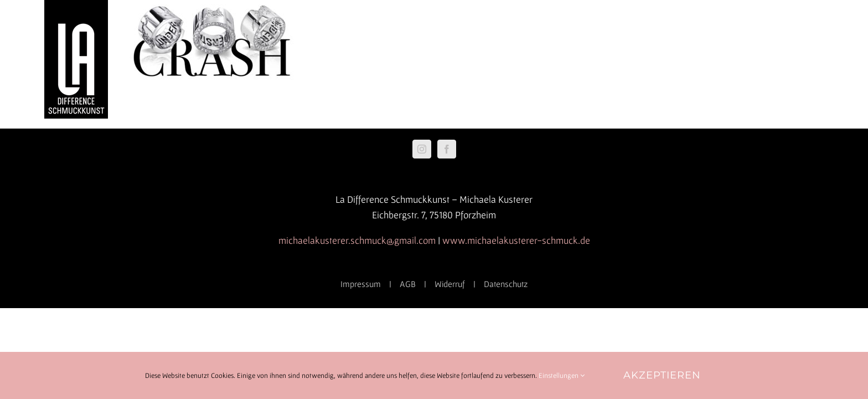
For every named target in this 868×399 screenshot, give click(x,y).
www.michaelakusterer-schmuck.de (516, 240)
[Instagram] (422, 149)
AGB (408, 284)
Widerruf (450, 284)
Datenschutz (506, 284)
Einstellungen (562, 375)
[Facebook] (447, 149)
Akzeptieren (662, 375)
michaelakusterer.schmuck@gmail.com (357, 240)
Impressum (361, 284)
